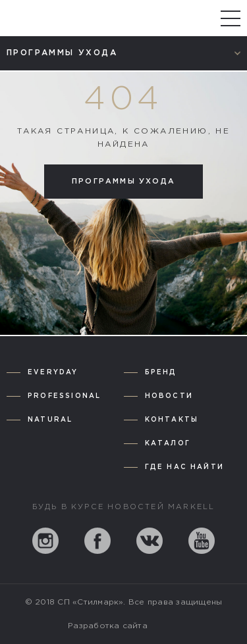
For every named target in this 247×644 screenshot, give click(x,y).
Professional (64, 396)
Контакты (172, 420)
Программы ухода (123, 182)
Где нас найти (185, 467)
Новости (169, 396)
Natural (50, 420)
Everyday (53, 373)
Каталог (168, 444)
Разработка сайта (108, 626)
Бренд (161, 373)
